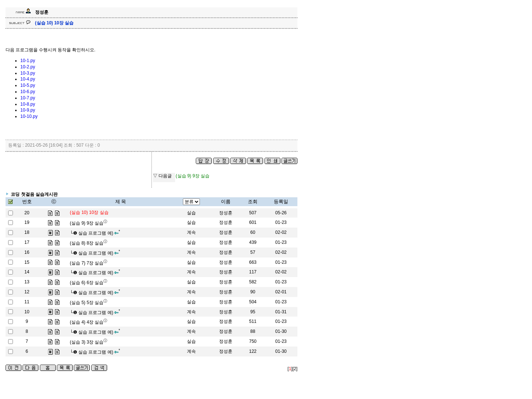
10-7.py (28, 98)
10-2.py (28, 67)
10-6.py (28, 92)
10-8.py (28, 104)
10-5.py (28, 85)
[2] (295, 369)
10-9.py (28, 110)
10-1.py (28, 61)
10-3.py (28, 73)
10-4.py (28, 79)
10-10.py (29, 116)
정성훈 (226, 213)
